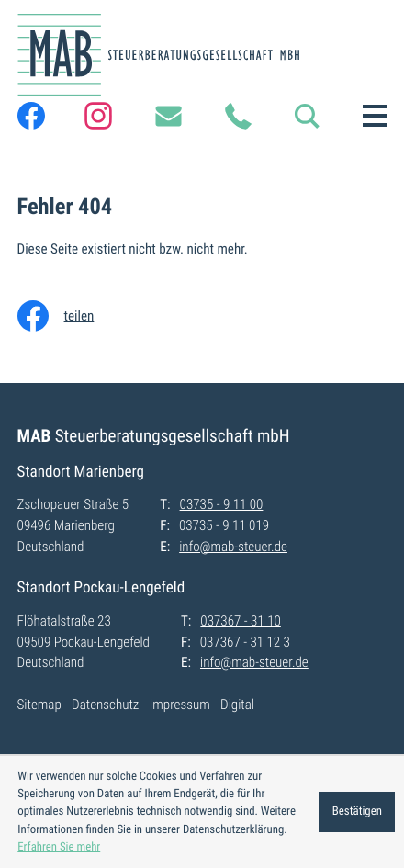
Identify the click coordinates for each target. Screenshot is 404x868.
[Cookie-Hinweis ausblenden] (357, 812)
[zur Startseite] (158, 55)
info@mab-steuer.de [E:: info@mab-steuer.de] (233, 547)
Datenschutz (105, 705)
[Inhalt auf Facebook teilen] (69, 316)
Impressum (180, 705)
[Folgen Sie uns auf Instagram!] (98, 116)
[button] (307, 116)
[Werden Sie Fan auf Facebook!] (31, 116)
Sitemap (39, 705)
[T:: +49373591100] (238, 116)
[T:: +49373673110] (240, 621)
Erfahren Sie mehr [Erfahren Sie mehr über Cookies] (59, 847)
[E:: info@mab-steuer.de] (168, 116)
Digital (237, 705)
